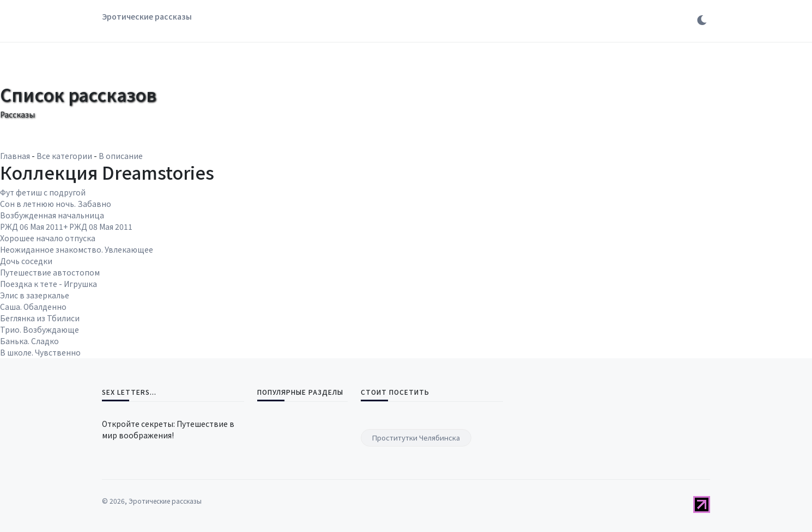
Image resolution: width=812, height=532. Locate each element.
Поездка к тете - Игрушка (49, 284)
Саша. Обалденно (33, 307)
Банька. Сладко (29, 341)
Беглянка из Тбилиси (40, 318)
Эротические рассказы (147, 16)
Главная (15, 156)
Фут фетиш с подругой (43, 192)
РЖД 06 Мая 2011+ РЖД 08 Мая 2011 (66, 227)
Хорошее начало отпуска (48, 238)
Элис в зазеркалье (35, 295)
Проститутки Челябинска (416, 438)
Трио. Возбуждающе (40, 329)
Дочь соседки (26, 261)
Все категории (64, 156)
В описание (121, 156)
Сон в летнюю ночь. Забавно (56, 204)
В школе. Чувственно (40, 352)
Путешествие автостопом (50, 272)
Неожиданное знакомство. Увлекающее (77, 249)
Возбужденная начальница (52, 215)
